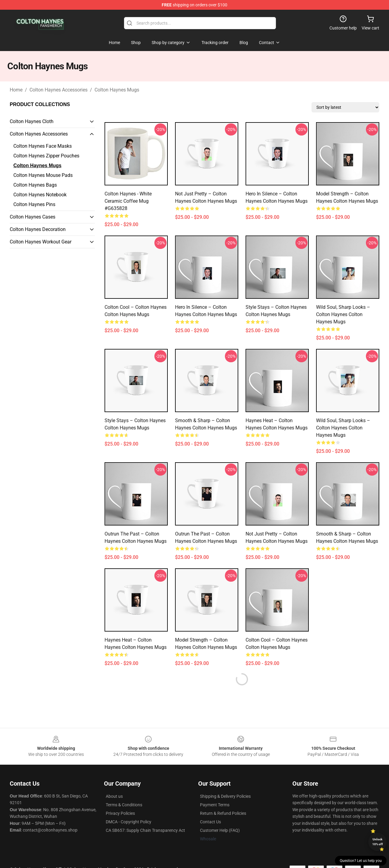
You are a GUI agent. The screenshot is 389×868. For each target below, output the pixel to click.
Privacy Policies (120, 813)
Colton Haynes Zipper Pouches (46, 156)
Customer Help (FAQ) (220, 830)
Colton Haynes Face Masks (43, 146)
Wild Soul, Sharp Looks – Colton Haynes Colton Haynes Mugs (343, 314)
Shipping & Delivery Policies (225, 796)
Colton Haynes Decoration (38, 229)
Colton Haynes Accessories (59, 90)
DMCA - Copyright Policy (129, 822)
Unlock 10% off (378, 842)
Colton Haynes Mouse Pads (43, 175)
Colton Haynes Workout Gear (41, 242)
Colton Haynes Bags (35, 185)
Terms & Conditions (124, 805)
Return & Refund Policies (223, 813)
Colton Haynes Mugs (117, 90)
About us (114, 796)
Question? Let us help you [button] (361, 861)
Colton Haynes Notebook (40, 195)
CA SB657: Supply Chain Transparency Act (145, 830)
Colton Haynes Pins (34, 204)
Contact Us (210, 822)
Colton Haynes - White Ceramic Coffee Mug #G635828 (128, 201)
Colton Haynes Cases (33, 217)
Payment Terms (215, 805)
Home (16, 90)
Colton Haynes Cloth (32, 121)
